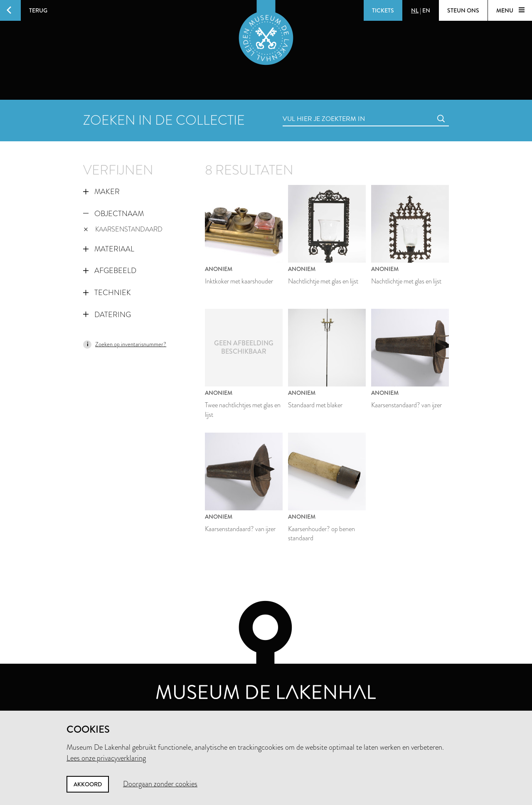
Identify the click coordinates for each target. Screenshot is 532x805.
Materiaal (109, 249)
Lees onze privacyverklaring (106, 758)
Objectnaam (113, 214)
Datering (107, 315)
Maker (101, 192)
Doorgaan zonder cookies (160, 784)
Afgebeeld (110, 271)
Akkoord (88, 784)
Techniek (107, 293)
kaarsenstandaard (123, 229)
